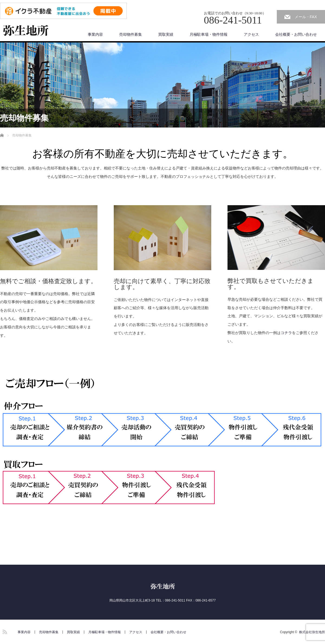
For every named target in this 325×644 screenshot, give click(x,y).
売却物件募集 (131, 34)
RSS (4, 631)
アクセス (251, 34)
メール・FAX (306, 17)
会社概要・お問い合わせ (296, 34)
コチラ (286, 333)
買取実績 (166, 34)
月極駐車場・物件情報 (209, 34)
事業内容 (95, 34)
